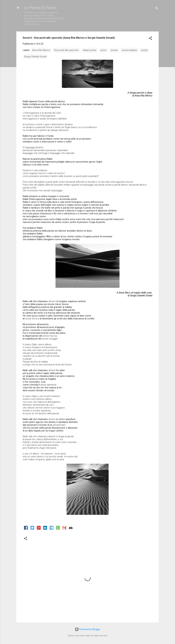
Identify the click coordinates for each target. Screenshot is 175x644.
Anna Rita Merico (41, 50)
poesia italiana (129, 50)
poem (103, 50)
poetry (144, 50)
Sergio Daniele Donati (35, 57)
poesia (114, 50)
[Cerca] (157, 9)
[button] (150, 39)
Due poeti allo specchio (66, 50)
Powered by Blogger (88, 629)
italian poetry (90, 50)
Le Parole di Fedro (40, 8)
